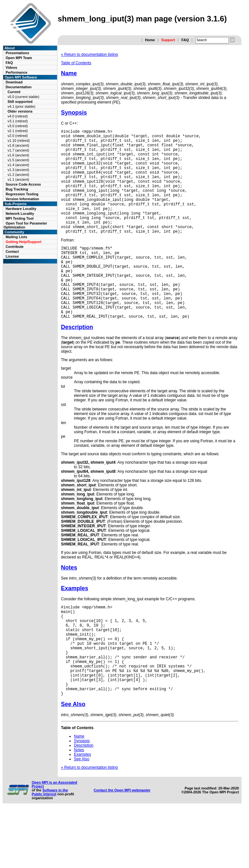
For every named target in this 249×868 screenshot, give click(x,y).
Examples (75, 626)
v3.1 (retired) (18, 121)
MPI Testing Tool (19, 218)
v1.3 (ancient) (18, 170)
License (12, 256)
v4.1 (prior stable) (21, 106)
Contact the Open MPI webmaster (122, 848)
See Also (73, 762)
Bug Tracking (17, 189)
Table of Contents (76, 63)
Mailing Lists (16, 237)
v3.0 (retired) (18, 126)
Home (150, 40)
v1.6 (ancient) (18, 155)
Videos (11, 67)
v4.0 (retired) (18, 116)
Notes (69, 605)
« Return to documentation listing (89, 55)
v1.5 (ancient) (18, 160)
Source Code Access (23, 184)
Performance (16, 72)
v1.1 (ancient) (18, 179)
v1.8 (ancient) (18, 145)
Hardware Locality (21, 209)
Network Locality (20, 214)
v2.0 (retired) (18, 136)
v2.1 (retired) (18, 131)
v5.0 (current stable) (23, 97)
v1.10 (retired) (18, 141)
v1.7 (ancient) (18, 150)
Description (77, 365)
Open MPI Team (19, 58)
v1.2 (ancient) (18, 175)
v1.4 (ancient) (18, 165)
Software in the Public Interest (50, 850)
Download (14, 82)
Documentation (18, 87)
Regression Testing (22, 194)
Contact (12, 251)
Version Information (22, 199)
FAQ (185, 40)
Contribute (15, 247)
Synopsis (74, 113)
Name (69, 73)
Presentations (17, 53)
